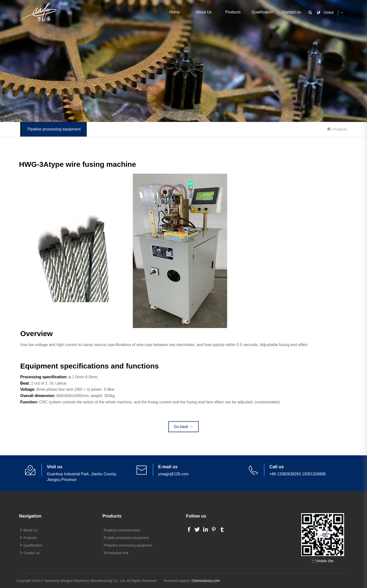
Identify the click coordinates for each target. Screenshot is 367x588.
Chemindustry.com (206, 581)
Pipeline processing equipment (128, 545)
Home (175, 12)
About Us (204, 12)
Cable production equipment (126, 538)
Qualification (262, 12)
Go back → (183, 427)
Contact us (291, 12)
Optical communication (122, 530)
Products (233, 12)
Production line (116, 553)
